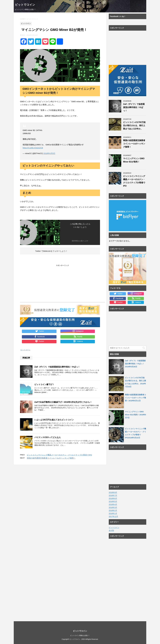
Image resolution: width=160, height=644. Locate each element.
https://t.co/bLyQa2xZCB (33, 148)
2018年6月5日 (49, 153)
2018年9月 (113, 492)
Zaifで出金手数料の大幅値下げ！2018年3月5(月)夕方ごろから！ (63, 402)
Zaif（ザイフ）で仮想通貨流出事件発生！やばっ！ (57, 367)
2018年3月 (113, 507)
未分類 (111, 530)
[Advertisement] (41, 284)
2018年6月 (113, 498)
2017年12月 (113, 516)
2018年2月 (113, 510)
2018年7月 (113, 495)
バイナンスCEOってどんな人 (48, 437)
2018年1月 (113, 513)
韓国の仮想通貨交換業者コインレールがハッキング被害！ (51, 458)
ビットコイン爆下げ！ (44, 384)
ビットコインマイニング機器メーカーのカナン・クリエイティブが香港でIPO (59, 455)
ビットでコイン (25, 5)
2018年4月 (113, 504)
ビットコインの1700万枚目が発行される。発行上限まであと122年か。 (134, 125)
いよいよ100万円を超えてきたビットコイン (54, 420)
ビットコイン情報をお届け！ (80, 635)
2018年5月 (113, 501)
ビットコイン (25, 350)
